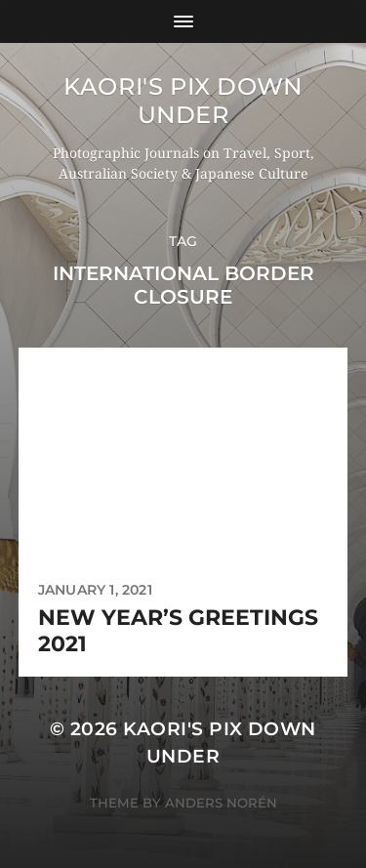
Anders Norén (221, 803)
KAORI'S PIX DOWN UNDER (183, 101)
